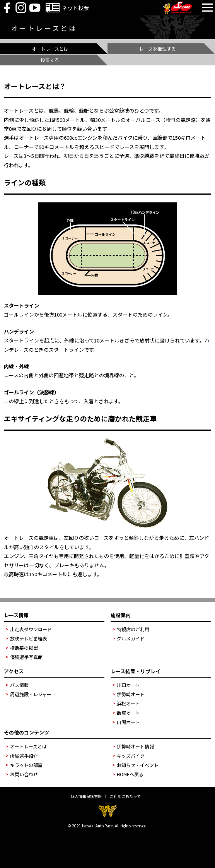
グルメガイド (131, 638)
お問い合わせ (24, 774)
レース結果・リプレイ (136, 671)
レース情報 (16, 615)
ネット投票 (75, 8)
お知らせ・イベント (138, 765)
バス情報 (19, 685)
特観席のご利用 (133, 629)
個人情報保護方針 (86, 796)
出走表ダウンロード (31, 629)
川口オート (128, 685)
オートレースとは (50, 49)
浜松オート (128, 703)
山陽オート (128, 722)
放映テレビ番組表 (29, 638)
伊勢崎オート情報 (135, 746)
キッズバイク (131, 756)
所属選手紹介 (24, 756)
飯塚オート (128, 713)
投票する (50, 60)
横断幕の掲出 (24, 648)
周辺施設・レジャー (31, 694)
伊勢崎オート (131, 694)
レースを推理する (158, 49)
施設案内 (121, 615)
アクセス (14, 671)
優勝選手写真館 (26, 657)
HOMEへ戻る (130, 774)
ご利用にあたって (125, 796)
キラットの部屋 (26, 765)
